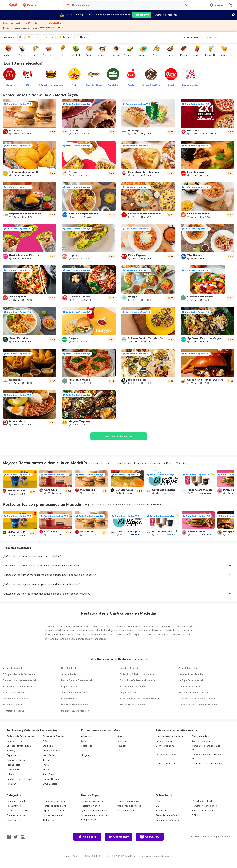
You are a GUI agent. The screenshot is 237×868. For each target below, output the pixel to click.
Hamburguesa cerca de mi (170, 736)
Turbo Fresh (49, 820)
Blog (158, 801)
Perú (120, 751)
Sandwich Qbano (16, 760)
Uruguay (86, 755)
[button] (32, 5)
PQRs (195, 815)
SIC (158, 806)
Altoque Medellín (70, 674)
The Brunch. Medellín (190, 686)
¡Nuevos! (82, 37)
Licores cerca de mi (53, 815)
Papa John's (13, 755)
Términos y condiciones (165, 15)
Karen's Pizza (13, 765)
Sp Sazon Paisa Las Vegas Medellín (197, 699)
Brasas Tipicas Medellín (132, 705)
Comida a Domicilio (166, 764)
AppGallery (150, 837)
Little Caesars (50, 784)
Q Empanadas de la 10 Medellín (19, 674)
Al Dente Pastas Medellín (75, 693)
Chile (84, 741)
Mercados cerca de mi (54, 806)
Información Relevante (168, 820)
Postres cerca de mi (166, 755)
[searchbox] (126, 5)
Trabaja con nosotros (128, 801)
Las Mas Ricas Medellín (191, 674)
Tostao (46, 760)
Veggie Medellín (128, 693)
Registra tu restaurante (93, 801)
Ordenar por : (192, 37)
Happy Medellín (69, 686)
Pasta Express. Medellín (132, 686)
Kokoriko (11, 774)
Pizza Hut (11, 784)
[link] (29, 117)
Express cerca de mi (53, 811)
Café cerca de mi (201, 741)
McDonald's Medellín (13, 668)
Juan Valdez (49, 755)
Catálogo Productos (17, 801)
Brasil (120, 736)
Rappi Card (162, 811)
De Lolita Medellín (71, 668)
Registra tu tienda (91, 806)
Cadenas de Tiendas (54, 736)
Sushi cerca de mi (165, 746)
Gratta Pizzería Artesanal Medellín (138, 680)
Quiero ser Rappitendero (94, 811)
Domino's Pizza (14, 741)
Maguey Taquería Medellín (75, 711)
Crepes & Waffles (52, 751)
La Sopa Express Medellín (192, 680)
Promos (33, 37)
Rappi (7, 28)
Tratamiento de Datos (167, 815)
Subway (11, 751)
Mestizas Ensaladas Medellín (193, 693)
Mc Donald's (13, 770)
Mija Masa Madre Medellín (75, 705)
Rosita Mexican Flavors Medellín (19, 686)
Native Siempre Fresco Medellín (78, 680)
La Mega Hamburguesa (19, 746)
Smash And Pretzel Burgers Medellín (198, 705)
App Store (87, 837)
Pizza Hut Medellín (188, 668)
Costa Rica (87, 746)
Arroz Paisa (49, 774)
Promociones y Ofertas (55, 801)
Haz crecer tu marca (128, 811)
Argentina (86, 736)
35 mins (65, 37)
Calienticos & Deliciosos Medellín (137, 674)
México (85, 751)
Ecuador (122, 746)
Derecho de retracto (203, 801)
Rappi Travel (13, 820)
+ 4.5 (49, 37)
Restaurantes (14, 806)
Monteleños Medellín (14, 711)
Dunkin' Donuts (51, 779)
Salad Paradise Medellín (15, 699)
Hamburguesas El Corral (19, 779)
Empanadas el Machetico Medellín (20, 680)
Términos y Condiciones (204, 806)
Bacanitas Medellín (13, 705)
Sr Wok (47, 770)
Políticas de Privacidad (204, 811)
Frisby (46, 765)
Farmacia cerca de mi (18, 811)
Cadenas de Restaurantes (20, 736)
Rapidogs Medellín (129, 668)
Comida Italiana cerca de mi (206, 764)
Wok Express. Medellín (14, 693)
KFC (45, 741)
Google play (119, 837)
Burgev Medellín (70, 699)
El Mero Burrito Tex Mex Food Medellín (140, 699)
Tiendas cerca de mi (17, 815)
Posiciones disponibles (129, 806)
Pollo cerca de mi (201, 736)
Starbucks (48, 746)
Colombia (122, 741)
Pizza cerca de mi (165, 741)
